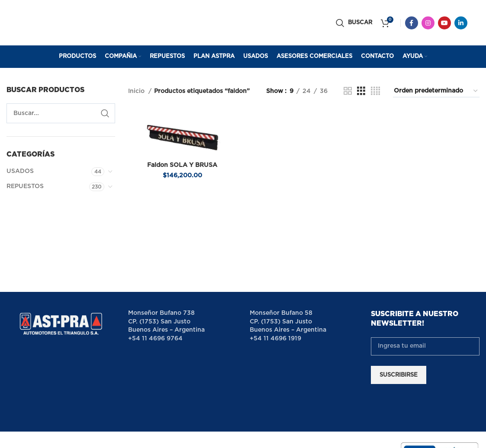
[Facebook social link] (412, 23)
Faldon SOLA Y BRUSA (182, 165)
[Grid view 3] (361, 91)
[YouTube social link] (444, 23)
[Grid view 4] (375, 91)
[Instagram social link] (428, 23)
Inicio (137, 91)
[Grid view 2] (348, 91)
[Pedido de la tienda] (436, 91)
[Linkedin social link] (461, 23)
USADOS (20, 171)
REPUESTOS (25, 186)
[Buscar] (354, 23)
